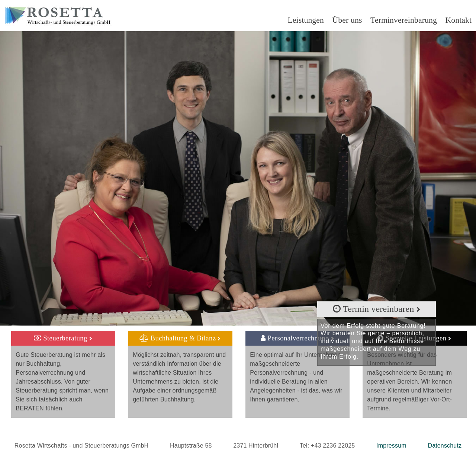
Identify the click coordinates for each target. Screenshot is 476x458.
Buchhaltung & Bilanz (180, 338)
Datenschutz (445, 446)
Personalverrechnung (297, 338)
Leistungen (306, 20)
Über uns (347, 20)
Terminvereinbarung (404, 20)
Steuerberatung (63, 338)
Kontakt (459, 20)
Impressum (391, 446)
